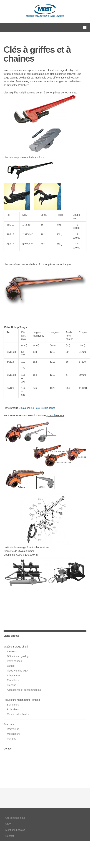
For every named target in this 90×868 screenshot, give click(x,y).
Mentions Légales (15, 830)
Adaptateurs (14, 675)
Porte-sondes (14, 661)
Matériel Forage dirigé (16, 647)
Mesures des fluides (18, 714)
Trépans (12, 685)
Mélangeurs (13, 734)
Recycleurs (13, 729)
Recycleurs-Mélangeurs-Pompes (22, 700)
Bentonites (13, 705)
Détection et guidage (18, 656)
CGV (8, 824)
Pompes (12, 739)
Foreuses (9, 724)
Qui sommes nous (15, 818)
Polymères (13, 709)
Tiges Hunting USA (18, 671)
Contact (8, 749)
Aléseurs (12, 651)
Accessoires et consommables (24, 690)
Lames (11, 666)
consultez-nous (56, 415)
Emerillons (13, 680)
